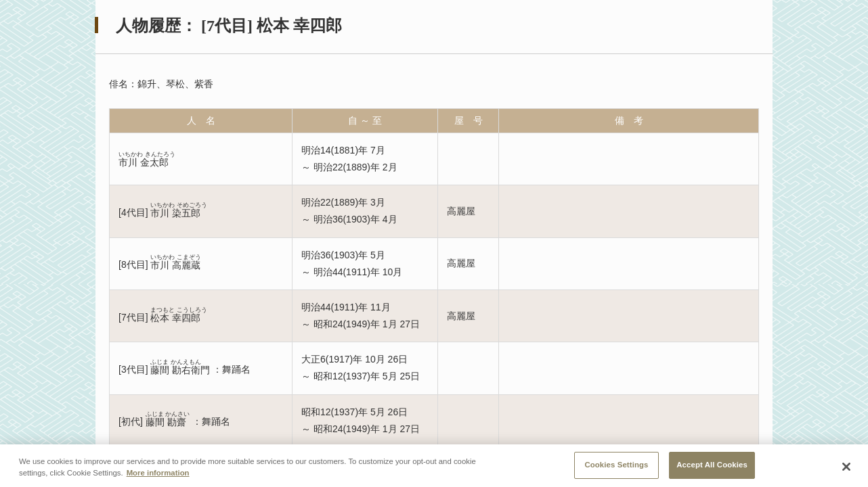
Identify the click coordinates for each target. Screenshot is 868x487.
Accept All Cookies (712, 468)
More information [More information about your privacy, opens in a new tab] (158, 477)
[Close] (846, 470)
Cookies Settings (616, 468)
